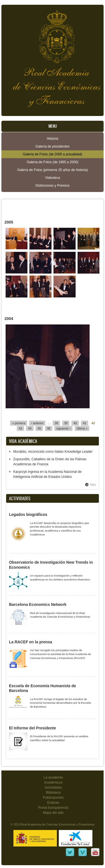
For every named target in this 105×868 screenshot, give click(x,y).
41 (85, 423)
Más (93, 485)
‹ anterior (37, 423)
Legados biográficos (28, 514)
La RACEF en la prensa (31, 642)
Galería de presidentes (53, 146)
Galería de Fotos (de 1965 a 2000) (52, 162)
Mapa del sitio (53, 813)
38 (56, 423)
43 (20, 428)
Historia (53, 139)
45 (39, 428)
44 (30, 428)
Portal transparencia (53, 808)
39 (66, 423)
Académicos (53, 782)
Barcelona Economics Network (38, 604)
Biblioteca (53, 793)
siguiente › (63, 428)
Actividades (53, 788)
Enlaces (53, 803)
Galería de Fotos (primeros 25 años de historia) (52, 170)
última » (82, 428)
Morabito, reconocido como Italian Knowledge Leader (53, 452)
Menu (53, 126)
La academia (53, 777)
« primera (19, 423)
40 (75, 423)
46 (49, 428)
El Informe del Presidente (32, 728)
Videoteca (53, 178)
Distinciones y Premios (53, 186)
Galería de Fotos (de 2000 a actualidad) (52, 154)
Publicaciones (53, 798)
